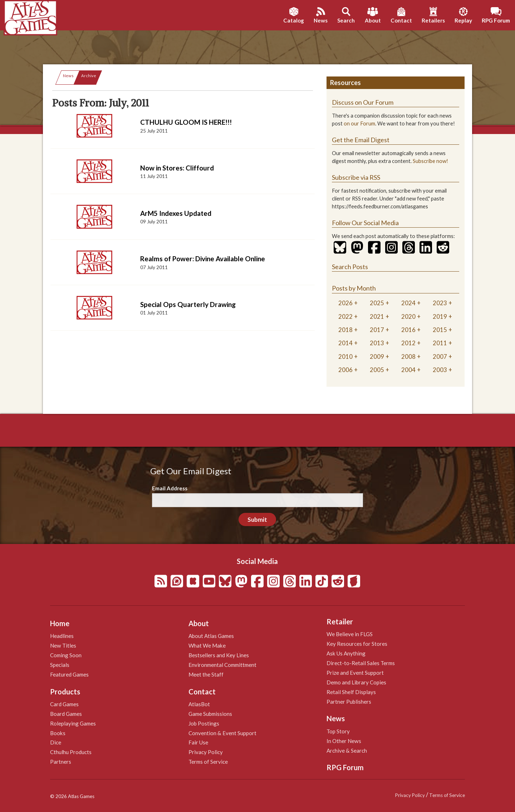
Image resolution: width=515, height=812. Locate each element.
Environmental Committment (222, 665)
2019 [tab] (440, 316)
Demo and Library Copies (356, 682)
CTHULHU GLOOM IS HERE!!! (186, 122)
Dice (56, 742)
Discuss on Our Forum (363, 102)
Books (58, 733)
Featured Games (69, 674)
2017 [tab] (377, 330)
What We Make (207, 645)
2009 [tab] (377, 357)
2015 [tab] (440, 330)
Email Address (170, 488)
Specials (60, 665)
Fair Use (198, 742)
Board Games (66, 714)
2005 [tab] (377, 370)
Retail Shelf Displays (351, 692)
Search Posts (350, 267)
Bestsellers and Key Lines (219, 655)
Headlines (62, 636)
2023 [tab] (440, 303)
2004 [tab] (408, 370)
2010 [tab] (345, 357)
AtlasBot (199, 704)
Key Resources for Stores (357, 644)
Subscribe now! (430, 161)
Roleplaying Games (73, 723)
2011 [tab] (440, 343)
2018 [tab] (345, 330)
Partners (61, 762)
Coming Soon (66, 655)
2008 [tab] (408, 357)
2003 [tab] (440, 370)
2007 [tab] (440, 357)
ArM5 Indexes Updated (176, 213)
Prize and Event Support (355, 673)
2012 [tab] (408, 343)
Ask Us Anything (346, 653)
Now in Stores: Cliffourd (177, 168)
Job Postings (204, 723)
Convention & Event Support (222, 733)
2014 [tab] (345, 343)
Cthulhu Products (71, 752)
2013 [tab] (377, 343)
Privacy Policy (206, 752)
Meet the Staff (206, 674)
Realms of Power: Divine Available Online (203, 259)
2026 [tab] (345, 303)
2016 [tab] (408, 330)
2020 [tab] (408, 316)
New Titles (63, 645)
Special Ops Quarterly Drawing (188, 304)
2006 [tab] (345, 370)
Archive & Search (347, 751)
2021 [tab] (377, 316)
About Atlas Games (211, 636)
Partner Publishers (349, 702)
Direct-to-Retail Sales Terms (361, 663)
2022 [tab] (345, 316)
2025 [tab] (377, 303)
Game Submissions (210, 714)
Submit (257, 519)
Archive (89, 76)
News (68, 76)
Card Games (64, 704)
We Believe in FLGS (350, 634)
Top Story (338, 731)
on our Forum (359, 123)
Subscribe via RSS (356, 177)
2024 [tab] (408, 303)
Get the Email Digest (361, 140)
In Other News (344, 741)
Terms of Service (208, 762)
